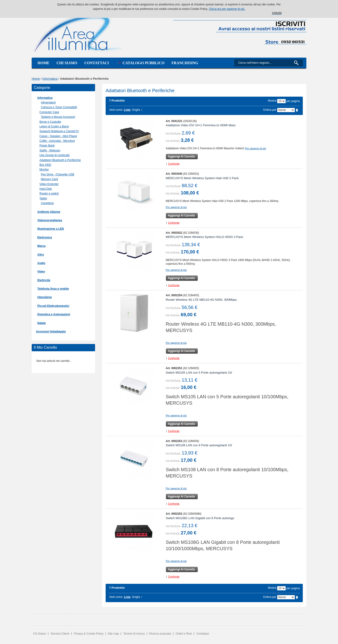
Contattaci (97, 63)
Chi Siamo (40, 634)
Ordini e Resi (184, 634)
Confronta (174, 164)
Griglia (136, 110)
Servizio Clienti (60, 634)
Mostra (272, 101)
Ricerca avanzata (160, 634)
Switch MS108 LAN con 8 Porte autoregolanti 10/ (199, 445)
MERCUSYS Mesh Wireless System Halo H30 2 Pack (202, 178)
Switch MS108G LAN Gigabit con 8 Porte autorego (200, 518)
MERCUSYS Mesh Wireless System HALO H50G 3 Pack (204, 237)
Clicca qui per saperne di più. (227, 9)
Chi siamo (67, 63)
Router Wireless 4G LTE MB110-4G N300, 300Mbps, (202, 300)
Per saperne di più (255, 148)
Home (44, 63)
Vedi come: (116, 110)
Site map (113, 634)
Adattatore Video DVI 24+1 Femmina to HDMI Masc (201, 125)
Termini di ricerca (134, 634)
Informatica (50, 79)
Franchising (185, 63)
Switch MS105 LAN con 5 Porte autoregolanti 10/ (199, 373)
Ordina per (270, 110)
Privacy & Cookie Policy (89, 634)
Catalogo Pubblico (140, 63)
